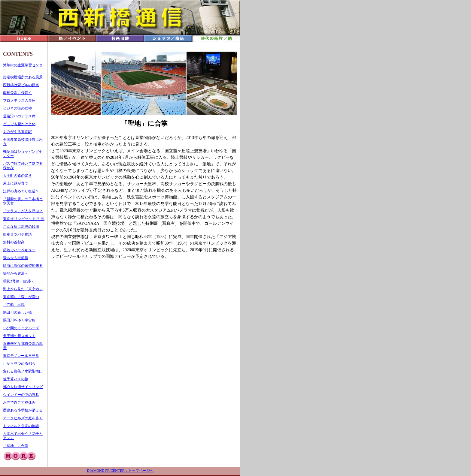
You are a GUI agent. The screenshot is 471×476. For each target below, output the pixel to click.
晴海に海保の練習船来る (23, 266)
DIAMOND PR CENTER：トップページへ (120, 471)
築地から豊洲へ (16, 273)
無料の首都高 (14, 242)
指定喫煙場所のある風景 (23, 77)
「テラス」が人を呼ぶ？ (23, 211)
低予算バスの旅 (16, 379)
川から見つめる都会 (19, 363)
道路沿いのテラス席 (19, 116)
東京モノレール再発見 (21, 356)
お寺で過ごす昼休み (19, 402)
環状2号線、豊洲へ (18, 281)
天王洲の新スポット (19, 336)
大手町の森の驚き (17, 176)
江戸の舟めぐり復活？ (21, 191)
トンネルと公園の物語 (21, 426)
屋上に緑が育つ (16, 183)
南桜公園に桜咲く (17, 93)
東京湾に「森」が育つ (21, 297)
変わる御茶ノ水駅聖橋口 (23, 371)
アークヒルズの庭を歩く (23, 418)
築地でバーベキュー (19, 250)
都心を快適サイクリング (23, 387)
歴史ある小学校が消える (23, 410)
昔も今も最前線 (16, 258)
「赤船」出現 (14, 305)
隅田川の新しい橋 (17, 312)
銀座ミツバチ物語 (17, 234)
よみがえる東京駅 (17, 132)
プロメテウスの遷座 (19, 101)
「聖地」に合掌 (16, 446)
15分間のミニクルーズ (21, 328)
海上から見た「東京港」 (23, 289)
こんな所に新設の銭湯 (21, 227)
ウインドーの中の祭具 (21, 395)
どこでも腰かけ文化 (19, 124)
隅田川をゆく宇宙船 (19, 320)
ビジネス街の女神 (17, 108)
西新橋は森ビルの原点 (21, 85)
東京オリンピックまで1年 (24, 219)
